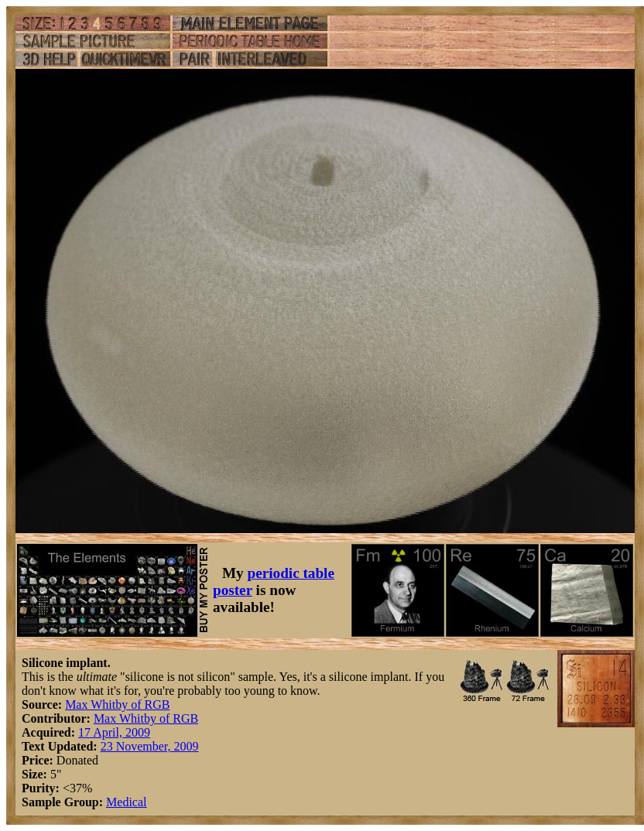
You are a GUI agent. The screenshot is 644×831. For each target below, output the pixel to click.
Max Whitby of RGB (117, 704)
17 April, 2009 (114, 732)
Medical (126, 802)
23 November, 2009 (150, 746)
